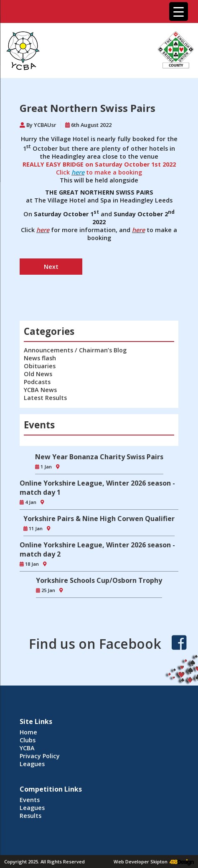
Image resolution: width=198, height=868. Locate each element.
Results (30, 816)
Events (30, 800)
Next (51, 267)
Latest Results (45, 398)
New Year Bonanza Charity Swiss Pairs (99, 457)
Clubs (28, 740)
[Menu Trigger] (179, 11)
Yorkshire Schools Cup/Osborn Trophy (99, 580)
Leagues (32, 764)
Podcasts (37, 382)
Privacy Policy (40, 756)
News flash (40, 358)
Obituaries (40, 366)
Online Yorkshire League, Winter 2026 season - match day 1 (97, 488)
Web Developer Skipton (141, 862)
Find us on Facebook (95, 644)
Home (28, 732)
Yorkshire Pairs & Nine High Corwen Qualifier (99, 519)
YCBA (27, 748)
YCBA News (40, 390)
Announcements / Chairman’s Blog (75, 350)
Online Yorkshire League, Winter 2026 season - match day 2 (97, 549)
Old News (38, 374)
